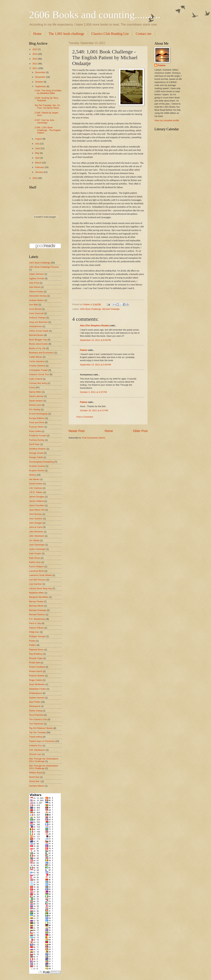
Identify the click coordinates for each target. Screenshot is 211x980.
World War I (35, 781)
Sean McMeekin (37, 684)
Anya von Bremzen (38, 322)
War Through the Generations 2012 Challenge (44, 767)
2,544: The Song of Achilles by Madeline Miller (48, 92)
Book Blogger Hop (38, 340)
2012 (35, 64)
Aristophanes (35, 326)
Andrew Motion (36, 300)
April (38, 158)
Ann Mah (34, 305)
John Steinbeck (37, 536)
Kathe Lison (35, 562)
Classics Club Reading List (110, 34)
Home (37, 34)
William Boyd (35, 773)
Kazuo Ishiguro (36, 566)
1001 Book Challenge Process (44, 267)
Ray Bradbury (36, 654)
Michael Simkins (37, 615)
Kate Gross (35, 558)
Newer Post (77, 431)
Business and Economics (41, 353)
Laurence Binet (37, 571)
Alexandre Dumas (38, 296)
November (40, 77)
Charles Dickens (37, 366)
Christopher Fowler (38, 370)
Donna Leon (35, 405)
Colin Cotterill (36, 379)
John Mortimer (36, 532)
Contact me (144, 34)
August (39, 139)
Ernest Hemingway (38, 414)
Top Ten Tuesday (37, 732)
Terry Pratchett (36, 715)
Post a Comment (85, 417)
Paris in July (35, 623)
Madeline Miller (37, 593)
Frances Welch (36, 427)
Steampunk (35, 706)
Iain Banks (34, 479)
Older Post (140, 431)
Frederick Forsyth (38, 436)
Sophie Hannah (37, 698)
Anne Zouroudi (36, 313)
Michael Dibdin (36, 606)
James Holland (36, 501)
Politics (33, 645)
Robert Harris (36, 671)
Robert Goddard (37, 667)
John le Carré (36, 527)
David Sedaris (36, 401)
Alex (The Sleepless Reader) (95, 325)
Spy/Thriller (35, 702)
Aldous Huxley (36, 292)
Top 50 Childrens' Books (41, 728)
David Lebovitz (36, 396)
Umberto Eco (35, 745)
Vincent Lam (35, 754)
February (40, 167)
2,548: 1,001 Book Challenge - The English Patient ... (48, 130)
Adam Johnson (36, 274)
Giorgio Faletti (36, 457)
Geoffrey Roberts (37, 449)
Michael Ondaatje (111, 309)
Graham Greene (37, 466)
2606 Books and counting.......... (95, 15)
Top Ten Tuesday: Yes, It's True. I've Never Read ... (48, 107)
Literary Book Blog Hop (40, 588)
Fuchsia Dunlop (37, 440)
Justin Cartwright (37, 549)
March (38, 163)
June (38, 148)
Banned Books (36, 335)
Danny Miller (35, 392)
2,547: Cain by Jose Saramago (44, 121)
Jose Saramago (37, 545)
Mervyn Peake (36, 601)
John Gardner (36, 519)
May (37, 153)
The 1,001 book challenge (66, 34)
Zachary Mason (37, 786)
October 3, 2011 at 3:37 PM (93, 392)
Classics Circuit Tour (39, 374)
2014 (35, 54)
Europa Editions (37, 418)
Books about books (38, 344)
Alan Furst (34, 283)
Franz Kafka (35, 431)
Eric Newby (35, 409)
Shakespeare (36, 693)
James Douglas (37, 497)
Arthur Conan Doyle (39, 331)
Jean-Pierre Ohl (37, 510)
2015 (35, 49)
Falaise (84, 350)
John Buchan (35, 514)
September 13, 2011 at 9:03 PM (95, 340)
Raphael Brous (36, 650)
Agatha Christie (37, 278)
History (32, 475)
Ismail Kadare (36, 484)
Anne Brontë (35, 309)
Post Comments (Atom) (94, 438)
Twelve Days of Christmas (42, 741)
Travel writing (36, 737)
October (39, 82)
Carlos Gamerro (37, 361)
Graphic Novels (37, 471)
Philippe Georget (37, 636)
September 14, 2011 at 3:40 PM (95, 365)
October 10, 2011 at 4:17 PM (94, 410)
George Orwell (36, 453)
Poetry (32, 641)
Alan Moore (35, 287)
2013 (35, 59)
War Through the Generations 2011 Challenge (44, 760)
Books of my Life (37, 348)
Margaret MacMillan (39, 597)
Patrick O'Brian (36, 628)
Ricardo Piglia (36, 658)
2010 (35, 178)
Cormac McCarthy (38, 383)
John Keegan (36, 523)
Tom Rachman (36, 724)
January (39, 172)
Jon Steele (34, 540)
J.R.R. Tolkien (36, 492)
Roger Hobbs (36, 680)
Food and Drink (37, 422)
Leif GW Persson (37, 580)
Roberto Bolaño (37, 676)
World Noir (34, 777)
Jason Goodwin (37, 505)
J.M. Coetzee (36, 488)
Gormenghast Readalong (41, 462)
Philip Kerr (34, 632)
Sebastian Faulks (38, 689)
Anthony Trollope (37, 318)
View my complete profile (167, 120)
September (41, 86)
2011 (35, 68)
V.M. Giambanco (37, 750)
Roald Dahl (35, 663)
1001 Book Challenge (90, 309)
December (40, 72)
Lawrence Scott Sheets (40, 575)
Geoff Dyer (34, 444)
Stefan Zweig (35, 711)
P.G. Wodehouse (37, 619)
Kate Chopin (35, 553)
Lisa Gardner (35, 584)
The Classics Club (38, 719)
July (37, 144)
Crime (32, 387)
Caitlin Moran (36, 357)
